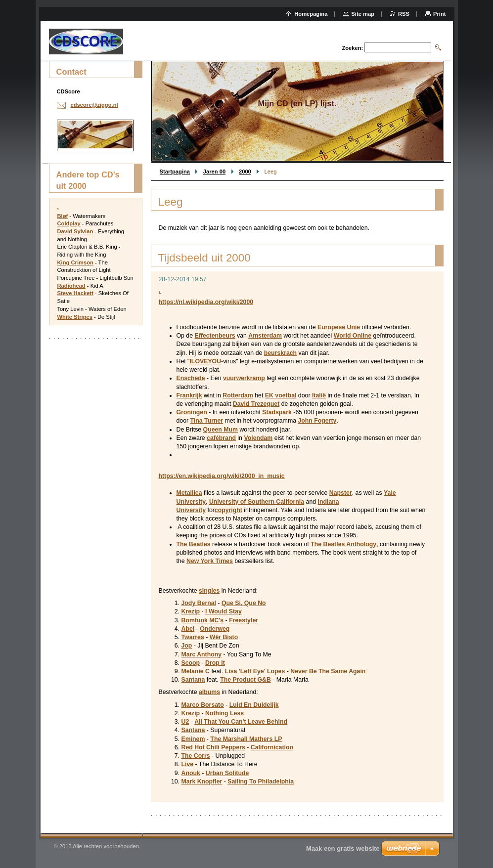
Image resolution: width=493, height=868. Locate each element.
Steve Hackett (75, 293)
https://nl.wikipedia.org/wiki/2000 (206, 302)
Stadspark (277, 412)
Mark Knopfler (202, 781)
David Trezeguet (256, 404)
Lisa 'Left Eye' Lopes (255, 671)
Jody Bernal (199, 603)
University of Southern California (257, 502)
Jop (187, 646)
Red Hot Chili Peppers (213, 747)
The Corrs (196, 756)
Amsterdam (265, 336)
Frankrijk (189, 395)
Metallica (189, 493)
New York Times (210, 561)
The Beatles (194, 544)
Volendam (258, 438)
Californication (272, 747)
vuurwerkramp (244, 378)
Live (188, 764)
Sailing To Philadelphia (261, 781)
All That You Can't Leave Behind (241, 722)
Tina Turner (207, 421)
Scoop (191, 663)
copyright (228, 510)
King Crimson (75, 262)
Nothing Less (224, 713)
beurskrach (280, 353)
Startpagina (175, 172)
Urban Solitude (227, 773)
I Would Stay (224, 611)
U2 (185, 722)
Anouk (191, 773)
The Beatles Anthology (343, 544)
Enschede (191, 378)
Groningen (192, 412)
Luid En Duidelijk (254, 705)
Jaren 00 (214, 172)
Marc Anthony (202, 654)
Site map (363, 14)
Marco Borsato (203, 705)
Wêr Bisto (224, 637)
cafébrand (221, 438)
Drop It (215, 663)
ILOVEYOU (205, 361)
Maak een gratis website (343, 848)
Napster (341, 493)
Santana (193, 680)
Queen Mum (221, 430)
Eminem (193, 739)
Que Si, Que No (244, 603)
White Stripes (75, 317)
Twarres (193, 637)
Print (439, 14)
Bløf (63, 216)
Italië (319, 395)
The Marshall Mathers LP (246, 739)
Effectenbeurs (215, 336)
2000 (245, 172)
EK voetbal (281, 395)
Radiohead (71, 286)
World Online (353, 336)
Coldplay (69, 223)
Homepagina (311, 14)
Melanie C (196, 671)
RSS (404, 14)
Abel (188, 629)
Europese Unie (339, 327)
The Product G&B (246, 680)
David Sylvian (75, 231)
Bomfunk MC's (203, 620)
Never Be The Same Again (328, 671)
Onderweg (215, 629)
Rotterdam (238, 395)
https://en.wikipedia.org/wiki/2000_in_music (222, 476)
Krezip (191, 611)
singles (209, 591)
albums (209, 692)
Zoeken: (352, 48)
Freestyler (244, 620)
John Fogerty (317, 421)
